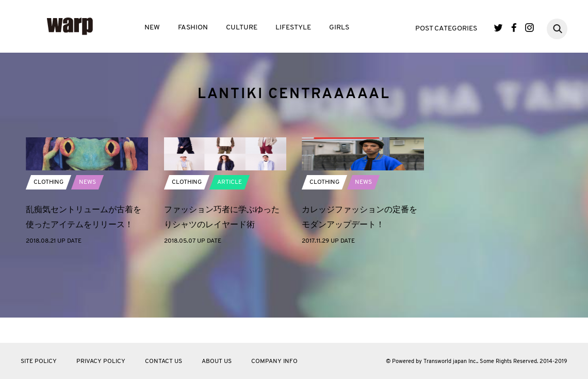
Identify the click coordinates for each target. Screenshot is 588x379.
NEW (152, 28)
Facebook (514, 28)
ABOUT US (217, 361)
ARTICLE (230, 237)
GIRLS (339, 28)
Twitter (499, 28)
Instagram (529, 28)
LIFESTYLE (293, 28)
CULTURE (242, 28)
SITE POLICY (39, 361)
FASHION (193, 28)
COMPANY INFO (274, 361)
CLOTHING (48, 237)
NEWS (87, 237)
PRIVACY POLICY (101, 361)
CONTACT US (164, 361)
